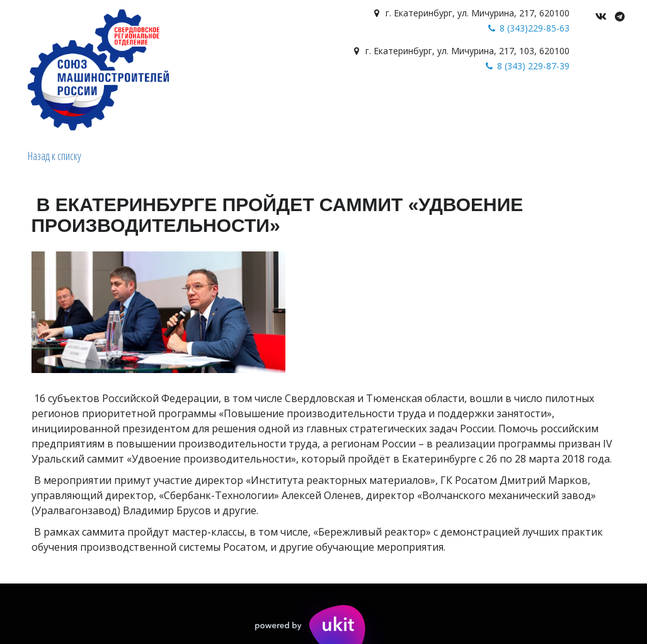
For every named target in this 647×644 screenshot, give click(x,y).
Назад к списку (54, 156)
